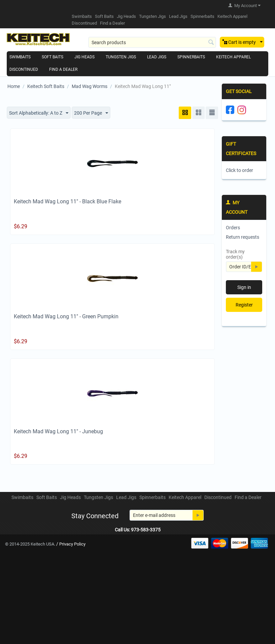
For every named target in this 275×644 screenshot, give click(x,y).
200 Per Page (91, 113)
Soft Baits (104, 16)
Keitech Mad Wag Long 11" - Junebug (58, 431)
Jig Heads (126, 16)
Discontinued (84, 23)
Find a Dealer (112, 23)
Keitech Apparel (232, 16)
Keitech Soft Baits (46, 86)
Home (14, 86)
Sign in (244, 287)
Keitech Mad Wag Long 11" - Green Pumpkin (66, 316)
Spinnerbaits (202, 16)
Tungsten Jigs (152, 16)
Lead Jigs (178, 16)
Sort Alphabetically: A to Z (39, 113)
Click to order (239, 170)
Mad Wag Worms (90, 86)
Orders (233, 228)
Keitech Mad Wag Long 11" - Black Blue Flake (67, 201)
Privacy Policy (72, 544)
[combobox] (152, 42)
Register (244, 305)
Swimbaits (82, 16)
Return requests (243, 237)
